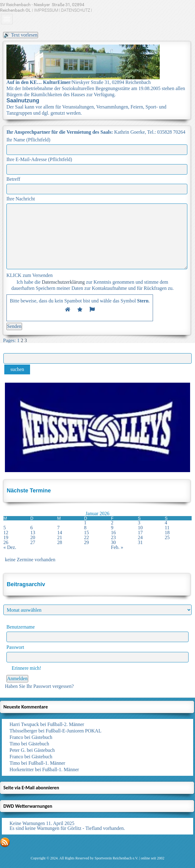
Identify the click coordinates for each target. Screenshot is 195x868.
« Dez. (10, 547)
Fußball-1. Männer (47, 763)
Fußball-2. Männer (66, 724)
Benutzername (21, 627)
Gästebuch (42, 737)
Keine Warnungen (27, 823)
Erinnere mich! (24, 668)
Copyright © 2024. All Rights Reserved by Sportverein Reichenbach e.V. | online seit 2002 (97, 858)
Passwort (15, 647)
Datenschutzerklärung (63, 282)
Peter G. (17, 750)
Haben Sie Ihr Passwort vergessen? (39, 686)
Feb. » (117, 547)
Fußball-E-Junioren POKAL (74, 731)
